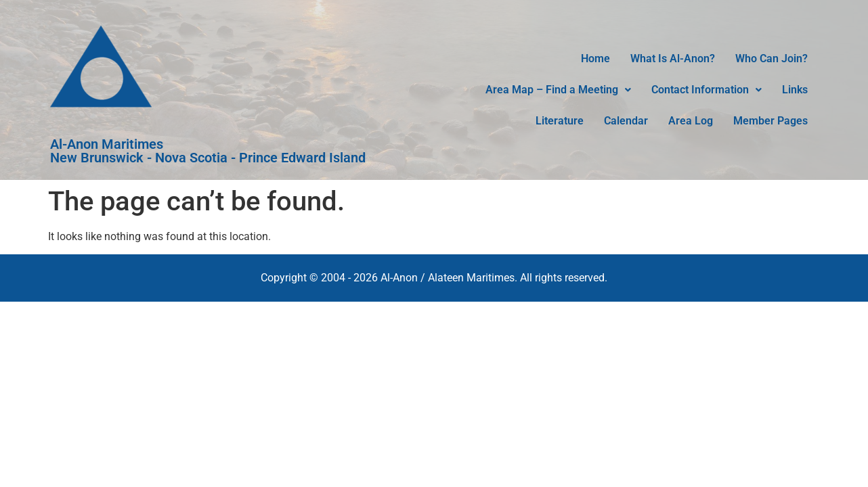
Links (795, 90)
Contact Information (707, 90)
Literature (560, 121)
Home (595, 59)
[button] (558, 90)
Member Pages (771, 121)
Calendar (626, 121)
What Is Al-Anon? (673, 59)
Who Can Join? (772, 59)
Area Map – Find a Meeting (558, 90)
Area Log (691, 121)
